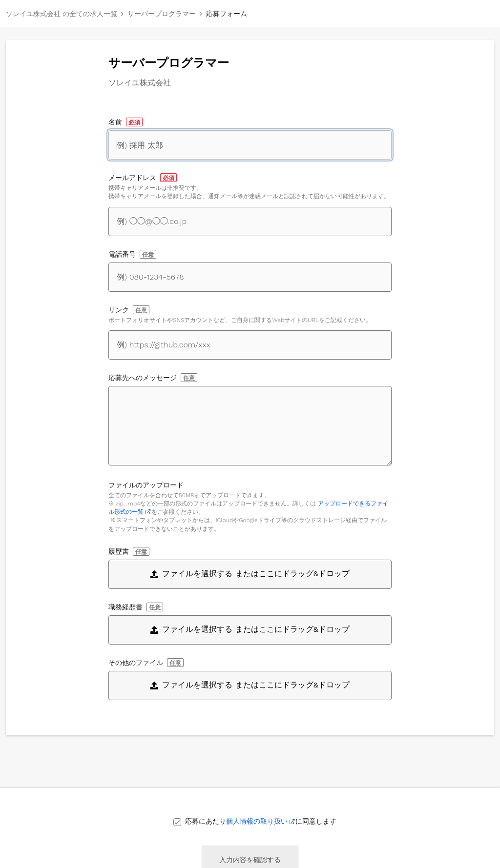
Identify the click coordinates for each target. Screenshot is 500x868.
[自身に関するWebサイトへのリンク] (250, 345)
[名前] (250, 145)
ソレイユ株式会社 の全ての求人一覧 (62, 14)
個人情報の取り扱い (257, 821)
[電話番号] (250, 277)
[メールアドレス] (250, 222)
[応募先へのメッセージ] (250, 426)
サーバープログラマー (162, 14)
